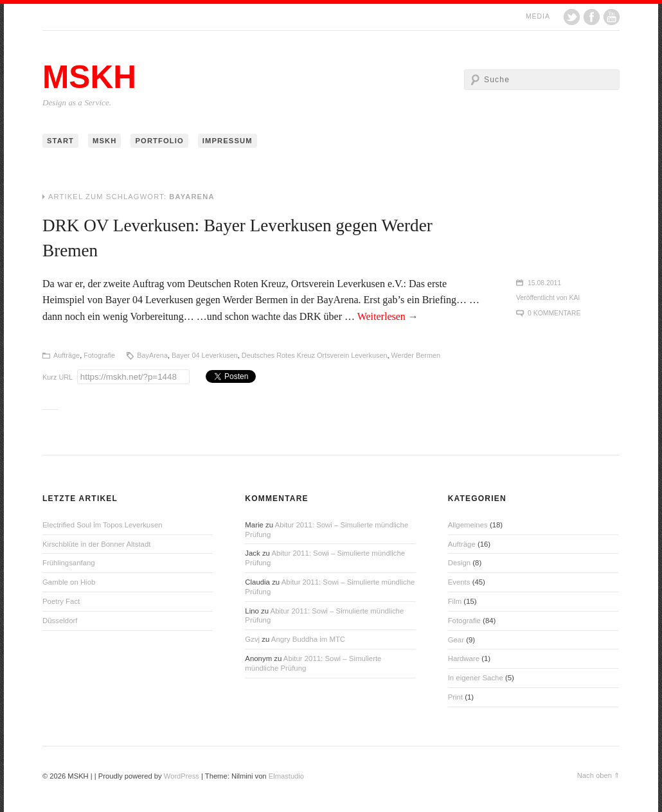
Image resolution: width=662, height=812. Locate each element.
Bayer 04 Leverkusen (205, 355)
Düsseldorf (60, 621)
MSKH (89, 77)
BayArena (152, 355)
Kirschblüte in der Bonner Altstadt (96, 544)
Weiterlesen (388, 316)
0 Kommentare (554, 313)
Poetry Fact (61, 601)
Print (455, 697)
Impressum (228, 141)
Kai (575, 298)
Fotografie (99, 355)
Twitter (572, 17)
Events (459, 582)
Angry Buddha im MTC (308, 639)
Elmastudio (286, 776)
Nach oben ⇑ (598, 775)
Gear (456, 640)
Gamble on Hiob (69, 582)
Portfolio (159, 141)
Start (60, 141)
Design (459, 563)
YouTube (612, 17)
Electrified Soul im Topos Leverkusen (103, 525)
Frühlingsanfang (69, 563)
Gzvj (252, 639)
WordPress (182, 776)
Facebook (592, 17)
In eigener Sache (476, 678)
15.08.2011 (544, 283)
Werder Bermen (416, 355)
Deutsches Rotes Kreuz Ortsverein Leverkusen (315, 355)
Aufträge (67, 355)
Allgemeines (468, 525)
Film (455, 601)
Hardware (464, 658)
